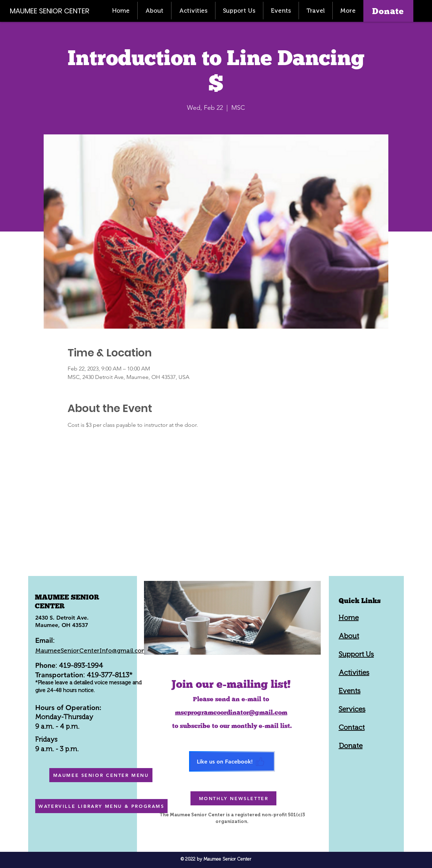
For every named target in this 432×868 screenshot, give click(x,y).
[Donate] (388, 11)
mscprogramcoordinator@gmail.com (231, 712)
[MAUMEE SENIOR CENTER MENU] (101, 775)
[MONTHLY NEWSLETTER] (233, 798)
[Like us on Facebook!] (232, 761)
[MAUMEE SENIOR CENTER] (54, 11)
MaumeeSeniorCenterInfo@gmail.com (91, 651)
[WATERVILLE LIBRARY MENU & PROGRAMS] (101, 806)
